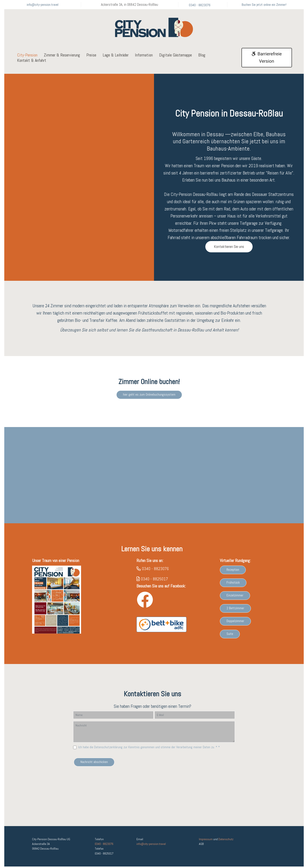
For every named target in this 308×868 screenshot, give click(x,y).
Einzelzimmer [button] (235, 599)
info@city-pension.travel (43, 5)
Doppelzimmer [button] (235, 624)
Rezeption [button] (233, 573)
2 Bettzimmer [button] (235, 611)
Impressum (206, 841)
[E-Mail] (195, 718)
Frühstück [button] (233, 586)
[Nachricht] (154, 735)
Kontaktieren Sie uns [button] (229, 246)
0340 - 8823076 (200, 5)
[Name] (113, 718)
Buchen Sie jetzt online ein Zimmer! (264, 5)
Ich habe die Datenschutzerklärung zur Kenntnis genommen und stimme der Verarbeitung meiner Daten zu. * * (149, 750)
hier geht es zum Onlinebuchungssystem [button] (149, 396)
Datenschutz (226, 841)
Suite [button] (230, 637)
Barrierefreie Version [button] (267, 58)
